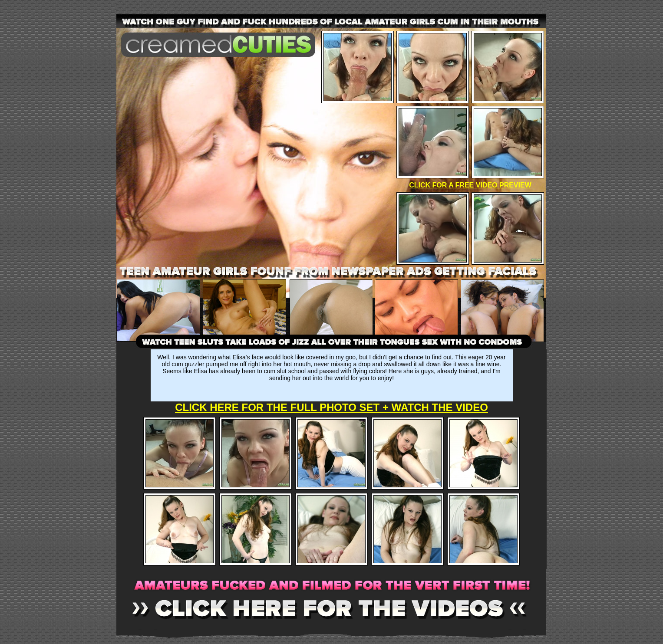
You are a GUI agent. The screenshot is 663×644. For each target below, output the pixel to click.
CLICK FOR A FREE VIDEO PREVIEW (470, 185)
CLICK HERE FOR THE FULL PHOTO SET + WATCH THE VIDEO (331, 407)
